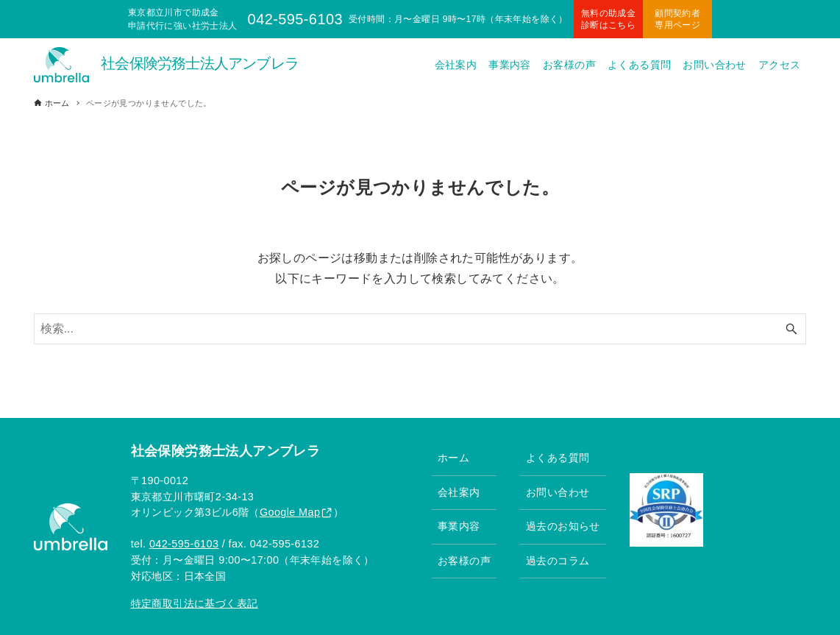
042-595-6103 (184, 544)
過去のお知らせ (563, 526)
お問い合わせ (558, 492)
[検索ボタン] (791, 329)
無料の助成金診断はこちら (608, 19)
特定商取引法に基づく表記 (195, 603)
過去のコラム (558, 561)
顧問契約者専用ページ (677, 19)
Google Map (290, 512)
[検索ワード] (420, 329)
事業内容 (459, 526)
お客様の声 (464, 561)
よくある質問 (558, 458)
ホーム (453, 458)
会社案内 (459, 492)
